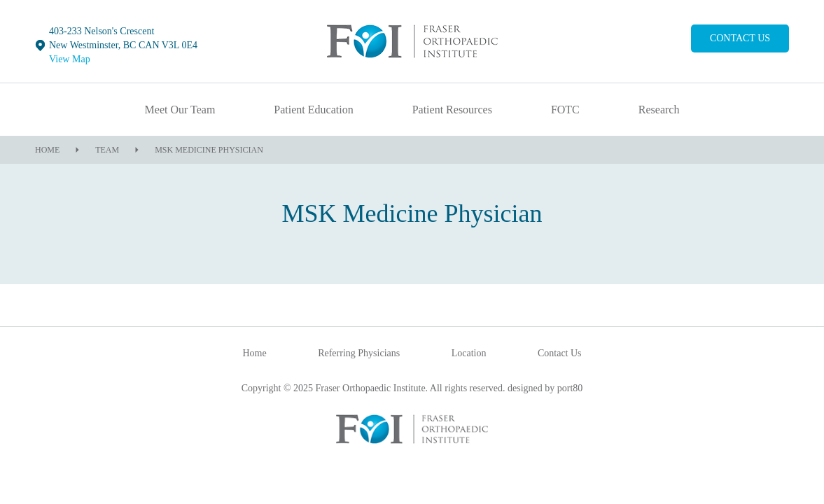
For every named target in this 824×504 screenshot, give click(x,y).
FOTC (565, 110)
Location (469, 353)
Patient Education (313, 110)
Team (107, 150)
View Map (70, 59)
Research (659, 110)
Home (47, 150)
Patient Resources (452, 110)
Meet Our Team (180, 110)
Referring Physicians (359, 353)
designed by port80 (545, 388)
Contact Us (740, 38)
